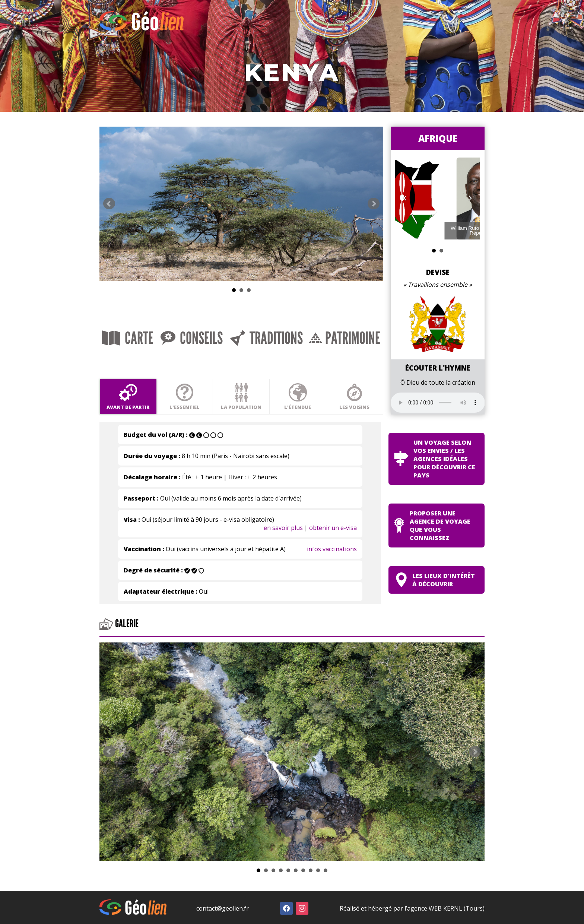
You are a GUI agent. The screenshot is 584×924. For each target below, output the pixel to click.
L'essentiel (184, 397)
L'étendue (296, 397)
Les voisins (353, 397)
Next (371, 203)
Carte (127, 337)
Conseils (190, 337)
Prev (109, 203)
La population (240, 397)
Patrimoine (342, 337)
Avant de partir (128, 397)
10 (326, 869)
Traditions (264, 337)
